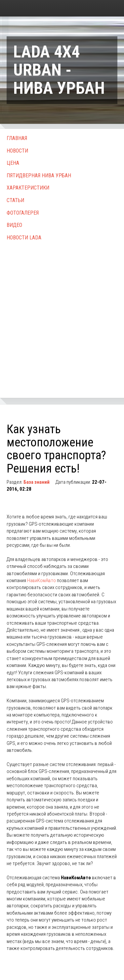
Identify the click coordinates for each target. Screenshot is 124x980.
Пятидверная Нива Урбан (39, 175)
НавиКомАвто (41, 580)
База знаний (37, 482)
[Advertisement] (62, 312)
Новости (17, 151)
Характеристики (28, 188)
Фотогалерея (23, 213)
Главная (17, 138)
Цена (13, 163)
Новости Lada (24, 238)
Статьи (15, 200)
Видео (14, 225)
